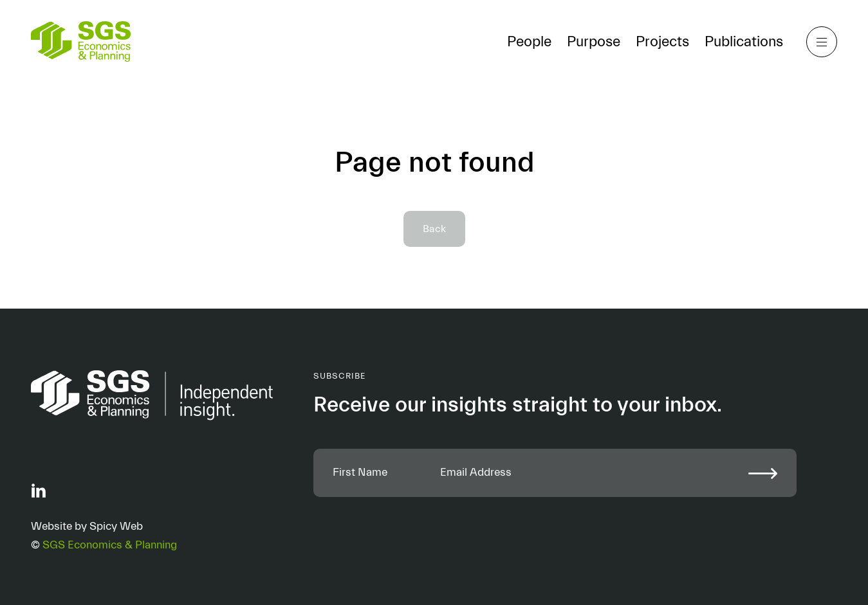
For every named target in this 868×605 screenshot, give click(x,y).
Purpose (594, 42)
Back (434, 229)
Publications (744, 42)
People (529, 42)
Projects (662, 42)
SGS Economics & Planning (110, 545)
